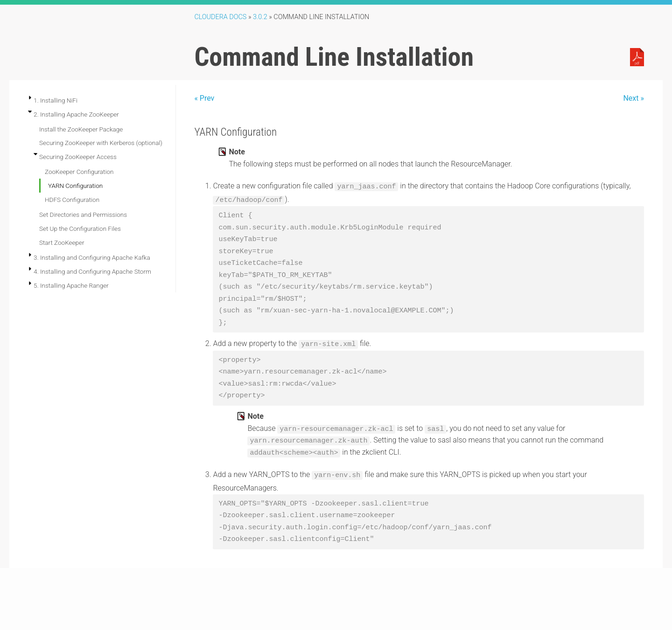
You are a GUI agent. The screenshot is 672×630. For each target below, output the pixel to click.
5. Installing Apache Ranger (71, 285)
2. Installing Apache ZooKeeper (76, 114)
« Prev (204, 98)
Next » (633, 98)
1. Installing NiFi (56, 100)
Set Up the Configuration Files (80, 228)
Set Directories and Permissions (83, 215)
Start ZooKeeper (62, 242)
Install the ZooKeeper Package (81, 129)
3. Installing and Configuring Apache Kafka (92, 257)
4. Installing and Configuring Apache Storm (92, 271)
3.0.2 (260, 17)
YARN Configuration (75, 186)
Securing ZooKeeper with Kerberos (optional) (101, 143)
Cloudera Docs (220, 17)
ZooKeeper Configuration (79, 172)
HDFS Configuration (72, 200)
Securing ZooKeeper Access (78, 157)
